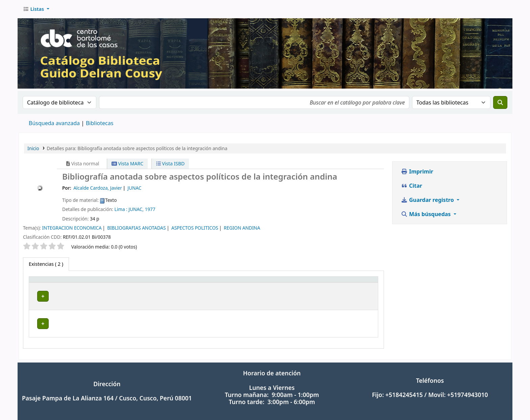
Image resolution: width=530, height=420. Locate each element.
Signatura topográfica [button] (176, 283)
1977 (150, 209)
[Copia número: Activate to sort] (314, 283)
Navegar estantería (224, 296)
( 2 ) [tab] (46, 264)
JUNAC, (136, 209)
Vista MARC (127, 164)
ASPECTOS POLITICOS (195, 228)
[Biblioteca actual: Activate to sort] (114, 283)
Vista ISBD (171, 164)
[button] (36, 9)
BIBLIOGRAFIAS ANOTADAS (136, 228)
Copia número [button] (305, 283)
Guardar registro (428, 200)
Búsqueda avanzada (54, 123)
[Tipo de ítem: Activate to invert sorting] (55, 283)
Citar (412, 186)
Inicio (33, 148)
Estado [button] (353, 283)
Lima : (121, 209)
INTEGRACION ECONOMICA (72, 228)
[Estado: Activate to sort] (360, 283)
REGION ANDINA (242, 228)
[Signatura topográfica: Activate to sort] (216, 283)
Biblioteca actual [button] (104, 283)
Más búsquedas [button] (427, 214)
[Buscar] (500, 102)
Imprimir (417, 171)
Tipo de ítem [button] (47, 283)
